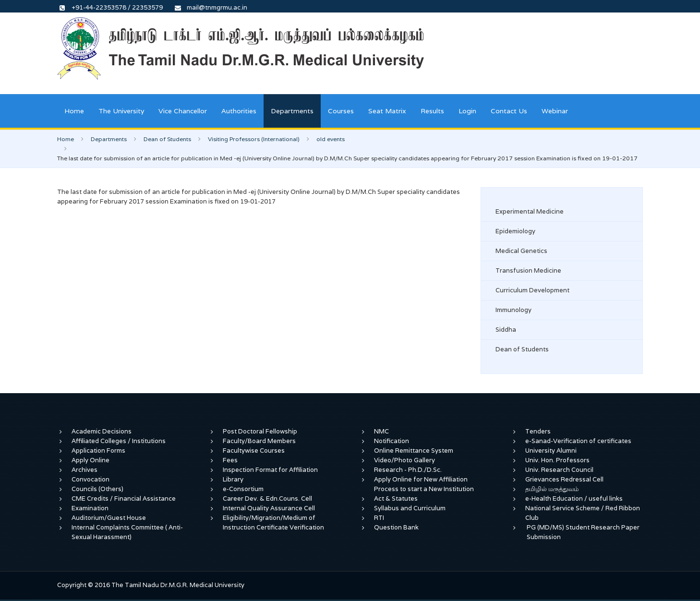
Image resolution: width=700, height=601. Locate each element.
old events (331, 139)
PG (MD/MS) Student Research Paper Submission (583, 532)
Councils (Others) (97, 489)
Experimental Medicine (530, 211)
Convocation (91, 479)
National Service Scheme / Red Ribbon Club (583, 513)
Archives (84, 470)
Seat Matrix (387, 111)
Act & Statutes (396, 499)
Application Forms (98, 451)
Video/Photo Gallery (404, 460)
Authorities (239, 111)
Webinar (555, 111)
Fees (230, 460)
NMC (381, 431)
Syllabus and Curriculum (410, 508)
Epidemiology (515, 231)
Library (233, 479)
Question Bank (396, 527)
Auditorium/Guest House (109, 518)
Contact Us (509, 111)
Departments (292, 111)
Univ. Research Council (559, 470)
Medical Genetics (521, 251)
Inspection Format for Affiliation (270, 470)
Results (432, 111)
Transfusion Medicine (528, 270)
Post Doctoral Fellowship (260, 431)
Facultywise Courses (254, 451)
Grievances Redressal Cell (564, 479)
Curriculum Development (532, 290)
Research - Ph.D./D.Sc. (408, 470)
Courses (341, 111)
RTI (379, 518)
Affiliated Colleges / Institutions (119, 441)
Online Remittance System (414, 451)
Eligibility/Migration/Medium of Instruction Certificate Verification (273, 523)
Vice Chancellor (183, 111)
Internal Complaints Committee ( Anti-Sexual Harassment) (127, 532)
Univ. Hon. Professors (557, 460)
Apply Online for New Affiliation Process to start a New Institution (425, 484)
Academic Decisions (102, 431)
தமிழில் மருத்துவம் (552, 489)
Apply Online (91, 460)
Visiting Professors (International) (254, 139)
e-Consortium (243, 489)
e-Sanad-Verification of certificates (578, 441)
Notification (392, 441)
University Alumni (551, 451)
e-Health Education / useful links (574, 499)
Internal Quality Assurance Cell (269, 508)
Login (467, 111)
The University (121, 111)
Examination (90, 508)
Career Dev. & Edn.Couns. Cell (267, 499)
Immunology (513, 310)
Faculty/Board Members (259, 441)
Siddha (506, 330)
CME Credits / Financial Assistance (124, 499)
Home (74, 111)
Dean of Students (167, 139)
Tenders (538, 431)
